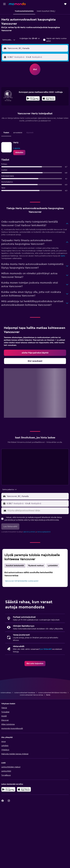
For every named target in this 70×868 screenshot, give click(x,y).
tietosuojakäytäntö (44, 532)
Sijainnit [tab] (30, 133)
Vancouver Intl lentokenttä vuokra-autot (22, 581)
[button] (4, 4)
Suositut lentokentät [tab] (15, 566)
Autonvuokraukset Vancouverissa (31, 695)
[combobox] (9, 40)
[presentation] (49, 98)
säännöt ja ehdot (29, 532)
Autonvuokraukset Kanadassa (25, 693)
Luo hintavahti (46, 649)
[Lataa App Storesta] (49, 99)
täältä (63, 256)
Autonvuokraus (6, 693)
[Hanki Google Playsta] (33, 99)
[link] (19, 153)
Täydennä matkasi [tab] (36, 566)
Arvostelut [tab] (18, 133)
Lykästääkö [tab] (53, 566)
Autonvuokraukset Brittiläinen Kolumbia (52, 693)
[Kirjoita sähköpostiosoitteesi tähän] (38, 511)
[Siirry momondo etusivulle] (17, 4)
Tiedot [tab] (6, 133)
